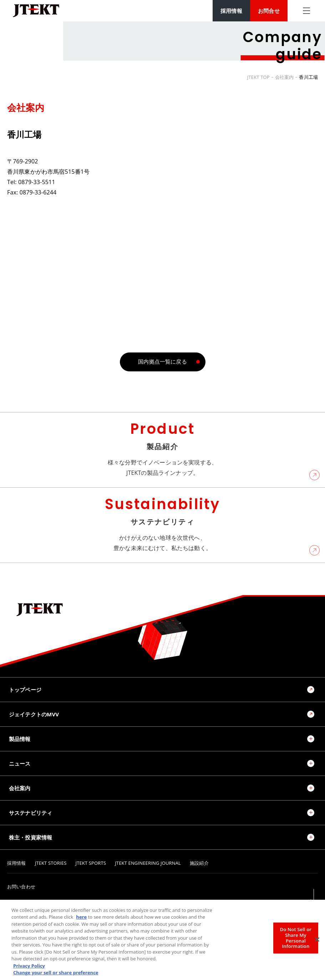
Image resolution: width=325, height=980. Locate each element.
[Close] (317, 941)
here (81, 918)
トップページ (25, 690)
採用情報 (231, 11)
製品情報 (20, 739)
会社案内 (285, 77)
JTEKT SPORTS (91, 863)
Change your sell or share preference (56, 974)
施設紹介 (199, 863)
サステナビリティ (31, 813)
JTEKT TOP (258, 77)
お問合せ (269, 11)
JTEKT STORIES (51, 863)
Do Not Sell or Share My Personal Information (296, 939)
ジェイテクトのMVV (34, 714)
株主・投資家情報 (31, 837)
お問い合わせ (21, 887)
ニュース (20, 763)
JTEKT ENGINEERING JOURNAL (148, 863)
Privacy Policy (29, 967)
